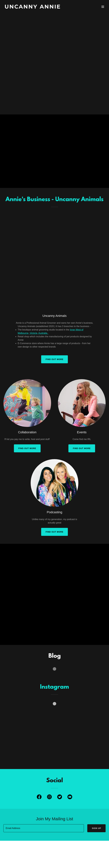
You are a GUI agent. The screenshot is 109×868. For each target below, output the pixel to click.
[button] (103, 7)
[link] (33, 8)
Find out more (55, 359)
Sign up (96, 828)
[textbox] (44, 828)
